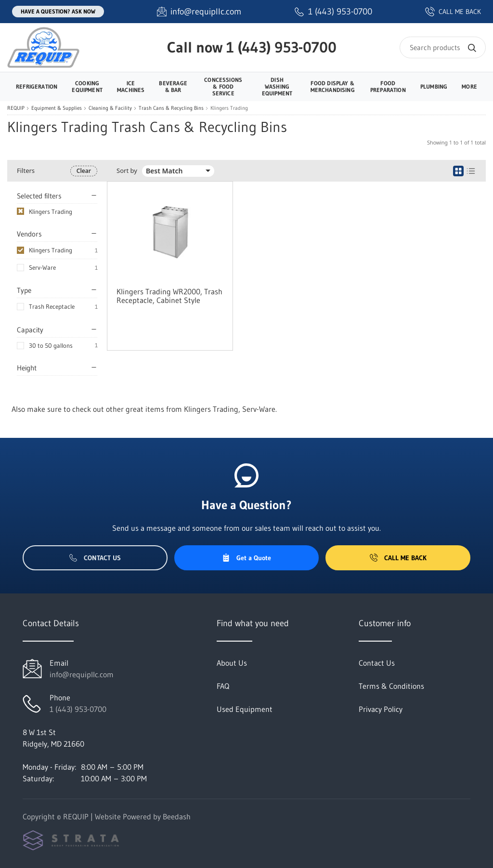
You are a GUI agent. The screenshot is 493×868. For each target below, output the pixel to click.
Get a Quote (246, 558)
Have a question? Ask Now (58, 11)
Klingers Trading (51, 250)
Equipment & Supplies (57, 108)
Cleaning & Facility (110, 108)
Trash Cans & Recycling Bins (171, 108)
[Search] (443, 47)
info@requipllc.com (82, 674)
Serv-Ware (42, 267)
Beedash (177, 816)
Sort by (127, 171)
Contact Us (95, 558)
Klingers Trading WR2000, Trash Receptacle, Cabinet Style (169, 296)
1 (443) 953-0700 (281, 47)
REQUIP (16, 108)
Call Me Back (398, 558)
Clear (84, 171)
